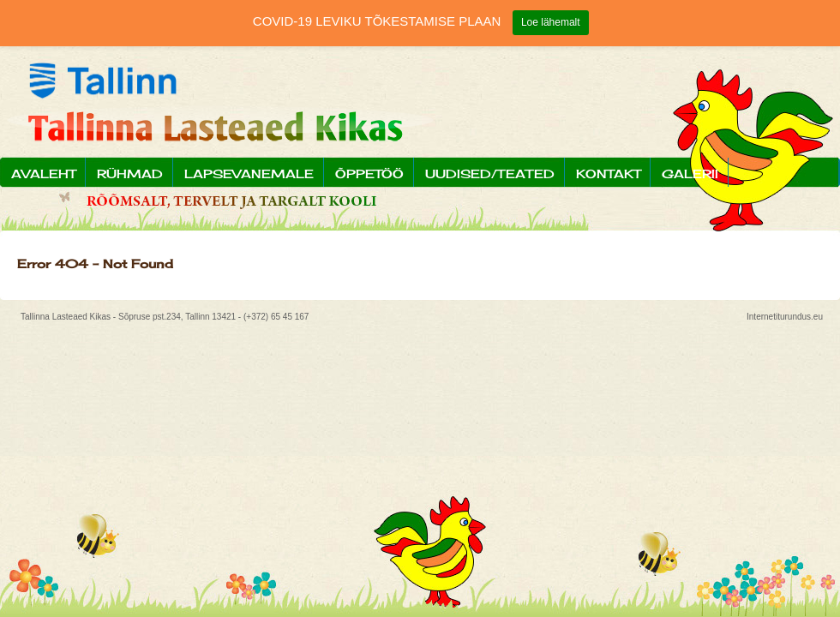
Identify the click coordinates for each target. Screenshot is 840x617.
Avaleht (43, 174)
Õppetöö (369, 174)
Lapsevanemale (249, 174)
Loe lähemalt (551, 22)
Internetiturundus (779, 317)
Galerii (690, 174)
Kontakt (608, 174)
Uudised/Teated (490, 174)
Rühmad (130, 174)
